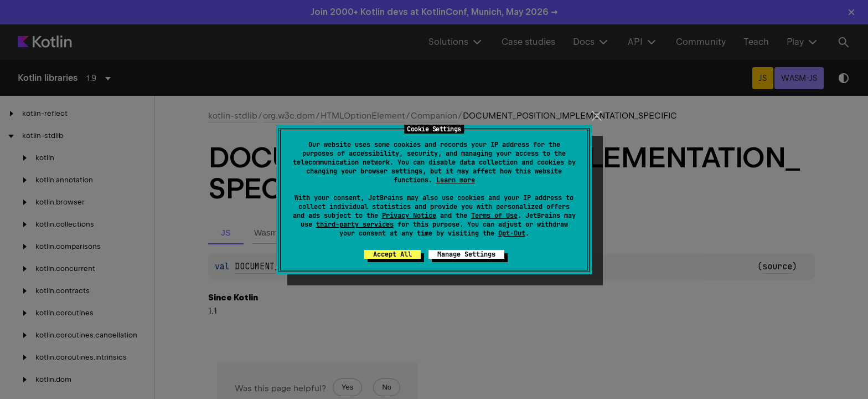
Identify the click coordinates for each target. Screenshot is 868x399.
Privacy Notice (409, 216)
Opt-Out (512, 233)
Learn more (456, 180)
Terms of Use (494, 216)
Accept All (392, 254)
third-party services (355, 224)
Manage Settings (466, 254)
